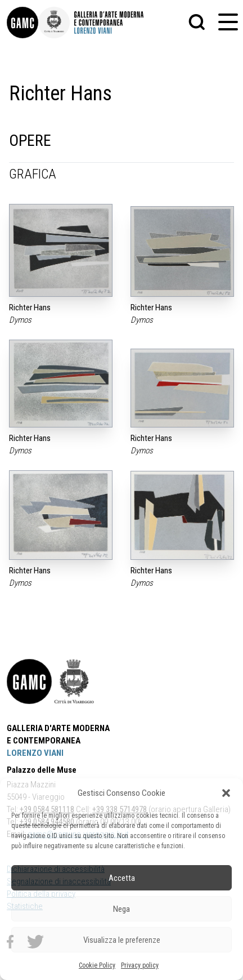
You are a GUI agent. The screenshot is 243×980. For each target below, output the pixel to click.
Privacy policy (140, 965)
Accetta (122, 878)
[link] (22, 23)
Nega (121, 909)
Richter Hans (30, 308)
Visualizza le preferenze (122, 940)
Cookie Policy (97, 965)
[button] (226, 793)
